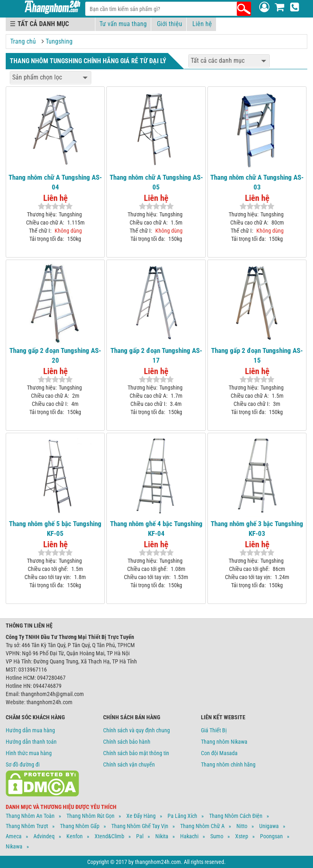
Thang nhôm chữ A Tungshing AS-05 (156, 182)
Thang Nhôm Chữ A (202, 826)
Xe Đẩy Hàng (141, 816)
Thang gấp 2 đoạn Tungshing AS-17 (156, 355)
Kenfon (75, 836)
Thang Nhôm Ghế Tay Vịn (140, 826)
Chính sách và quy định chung (137, 730)
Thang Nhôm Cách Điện (236, 816)
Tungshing (59, 41)
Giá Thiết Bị (214, 730)
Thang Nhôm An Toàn (30, 816)
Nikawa (14, 846)
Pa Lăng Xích (182, 816)
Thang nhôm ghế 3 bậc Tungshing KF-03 (257, 529)
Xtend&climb (109, 836)
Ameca (14, 836)
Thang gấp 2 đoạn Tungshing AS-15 (257, 355)
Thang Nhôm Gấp (80, 826)
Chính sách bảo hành (127, 742)
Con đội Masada (219, 753)
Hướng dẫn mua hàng (30, 730)
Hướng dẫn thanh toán (31, 742)
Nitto (242, 826)
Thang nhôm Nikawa (224, 742)
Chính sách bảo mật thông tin (136, 753)
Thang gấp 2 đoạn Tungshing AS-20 (55, 355)
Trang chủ (23, 41)
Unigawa (269, 826)
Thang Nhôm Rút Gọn (90, 816)
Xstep (242, 836)
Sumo (217, 836)
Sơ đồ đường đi (23, 764)
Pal (140, 836)
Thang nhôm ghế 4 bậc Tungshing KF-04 (156, 529)
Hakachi (189, 836)
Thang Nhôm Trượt (27, 826)
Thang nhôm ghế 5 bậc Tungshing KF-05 (55, 529)
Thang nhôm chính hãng (228, 764)
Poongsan (271, 836)
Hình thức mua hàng (29, 753)
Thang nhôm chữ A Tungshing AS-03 (257, 182)
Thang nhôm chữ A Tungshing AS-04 (55, 182)
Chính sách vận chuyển (129, 764)
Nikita (162, 836)
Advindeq (44, 836)
